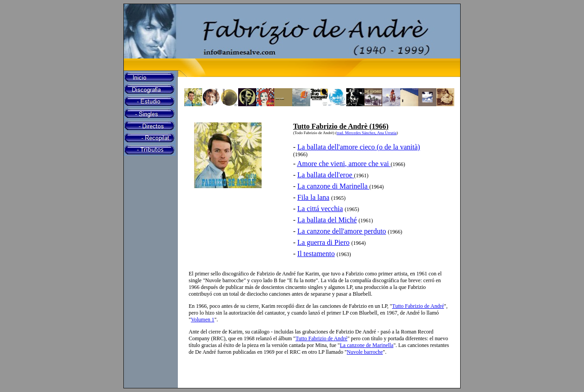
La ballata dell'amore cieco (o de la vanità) (359, 147)
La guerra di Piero (323, 242)
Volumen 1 (203, 320)
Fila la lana (313, 197)
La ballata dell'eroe (326, 175)
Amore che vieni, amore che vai (344, 164)
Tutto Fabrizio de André (418, 306)
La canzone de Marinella (367, 345)
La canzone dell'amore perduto (342, 231)
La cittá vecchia (320, 209)
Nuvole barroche (365, 352)
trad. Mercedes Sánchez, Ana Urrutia (367, 133)
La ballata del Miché (327, 220)
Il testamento (316, 254)
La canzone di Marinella (333, 186)
